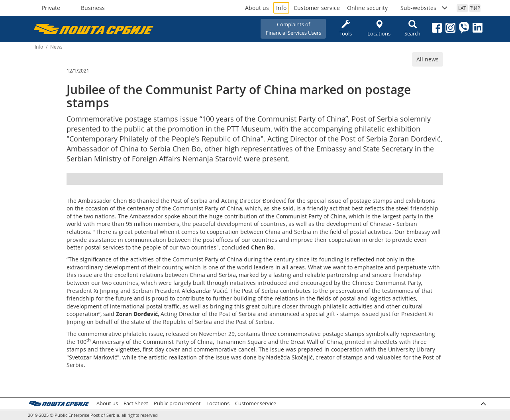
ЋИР (475, 8)
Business (93, 8)
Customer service (317, 8)
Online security (367, 8)
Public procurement (177, 403)
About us (257, 8)
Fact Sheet (136, 403)
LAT (462, 8)
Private (51, 8)
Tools (345, 28)
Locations (379, 28)
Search (412, 28)
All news (428, 59)
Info (281, 8)
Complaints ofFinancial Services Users (293, 28)
